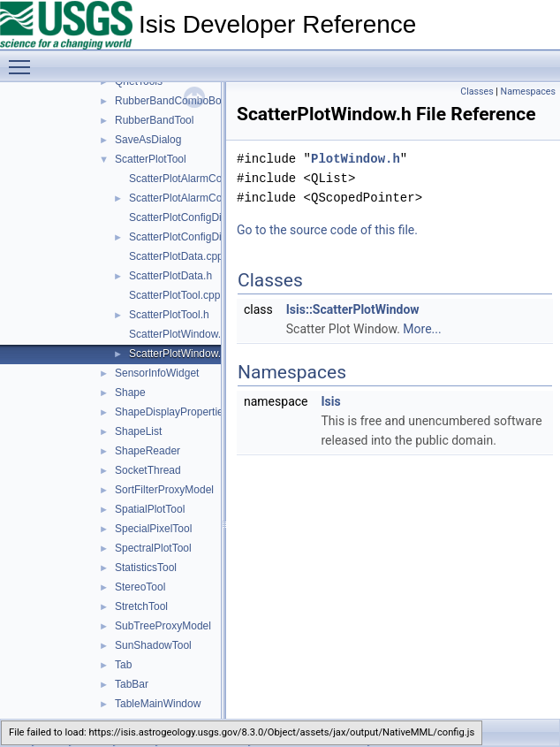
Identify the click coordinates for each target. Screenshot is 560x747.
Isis (330, 401)
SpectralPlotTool (153, 548)
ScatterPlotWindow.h (178, 354)
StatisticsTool (146, 568)
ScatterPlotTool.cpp (174, 295)
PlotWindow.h (356, 159)
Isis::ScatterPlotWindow (353, 309)
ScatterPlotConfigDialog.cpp (195, 217)
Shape (130, 393)
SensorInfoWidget (157, 373)
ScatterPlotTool (151, 159)
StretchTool (141, 606)
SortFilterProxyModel (164, 490)
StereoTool (140, 587)
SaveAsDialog (148, 140)
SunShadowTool (153, 645)
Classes (477, 91)
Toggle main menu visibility (24, 59)
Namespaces (528, 91)
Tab (123, 665)
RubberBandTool (154, 120)
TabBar (132, 684)
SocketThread (148, 470)
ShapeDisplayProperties (172, 412)
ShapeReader (148, 451)
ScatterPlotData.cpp (176, 256)
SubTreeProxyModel (163, 626)
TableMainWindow (158, 704)
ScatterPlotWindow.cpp (183, 334)
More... (422, 329)
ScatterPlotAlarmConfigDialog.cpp (209, 179)
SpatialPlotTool (150, 509)
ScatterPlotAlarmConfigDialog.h (204, 198)
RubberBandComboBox (171, 101)
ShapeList (138, 431)
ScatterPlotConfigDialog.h (189, 237)
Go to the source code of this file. (327, 230)
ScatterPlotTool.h (169, 315)
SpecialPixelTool (153, 529)
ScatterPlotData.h (170, 276)
